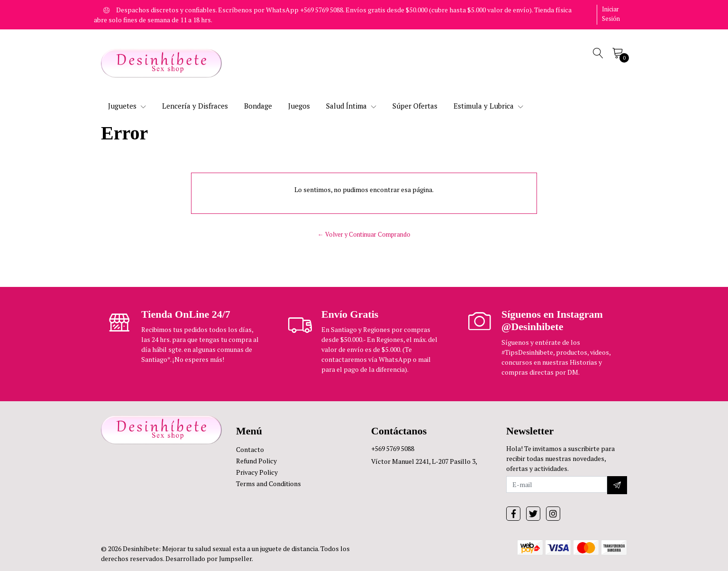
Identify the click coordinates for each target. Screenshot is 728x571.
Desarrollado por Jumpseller (209, 558)
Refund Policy (256, 461)
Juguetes (127, 106)
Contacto (250, 449)
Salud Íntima (351, 106)
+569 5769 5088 (393, 448)
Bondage (258, 106)
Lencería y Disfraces (195, 106)
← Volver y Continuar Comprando (364, 235)
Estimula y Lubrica (488, 106)
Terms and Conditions (268, 484)
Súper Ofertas (415, 106)
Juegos (299, 106)
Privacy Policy (257, 472)
